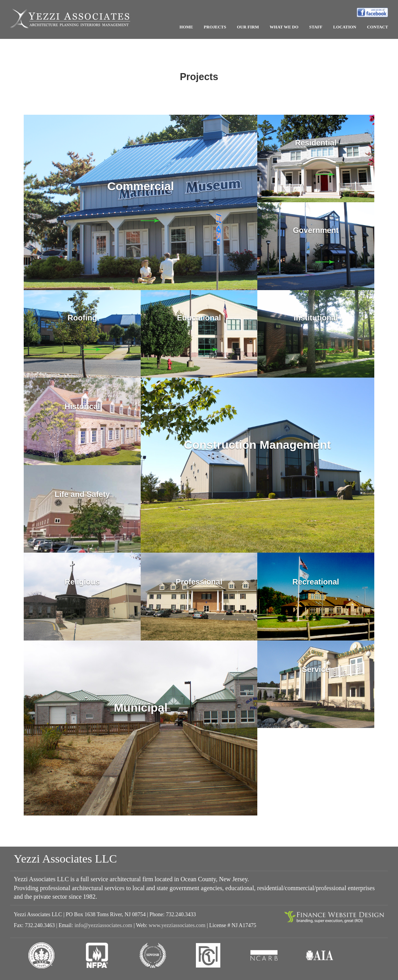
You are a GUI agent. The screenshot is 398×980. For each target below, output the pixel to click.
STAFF (316, 27)
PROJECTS (215, 27)
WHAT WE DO (284, 27)
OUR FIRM (248, 27)
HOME (186, 27)
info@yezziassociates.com (104, 925)
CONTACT (377, 27)
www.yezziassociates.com (177, 925)
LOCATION (345, 27)
